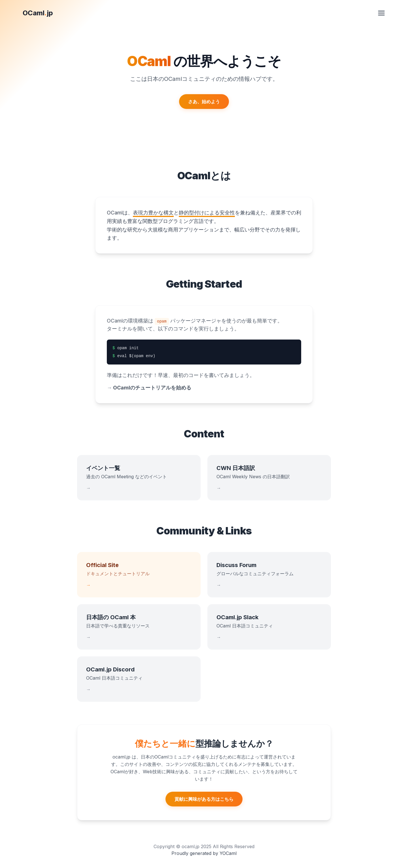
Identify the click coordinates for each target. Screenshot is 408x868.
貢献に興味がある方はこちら (204, 799)
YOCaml (228, 853)
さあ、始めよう (204, 102)
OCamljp (38, 13)
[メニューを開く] (381, 13)
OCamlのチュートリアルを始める (149, 388)
